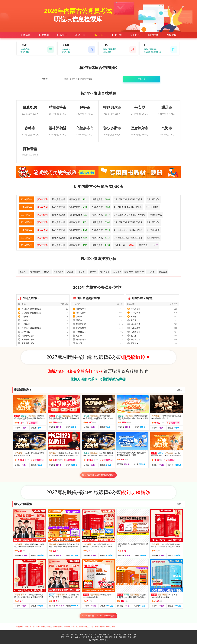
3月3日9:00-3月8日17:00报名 (128, 238)
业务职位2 (26, 332)
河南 (114, 634)
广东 (91, 634)
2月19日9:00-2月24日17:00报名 (130, 215)
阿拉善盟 (163, 272)
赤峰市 (93, 272)
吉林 (134, 634)
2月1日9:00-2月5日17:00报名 (128, 199)
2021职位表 (27, 238)
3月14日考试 (153, 199)
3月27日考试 (153, 238)
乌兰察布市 (116, 272)
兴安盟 (70, 272)
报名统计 (62, 35)
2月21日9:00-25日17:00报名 (128, 207)
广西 (95, 634)
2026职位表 (27, 199)
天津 (116, 637)
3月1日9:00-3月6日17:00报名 (128, 230)
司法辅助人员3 (28, 336)
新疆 (125, 637)
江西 (67, 637)
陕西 (102, 637)
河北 (109, 634)
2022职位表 (27, 230)
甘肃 (86, 634)
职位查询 (44, 35)
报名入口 (99, 35)
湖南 (130, 634)
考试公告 (80, 35)
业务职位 (25, 320)
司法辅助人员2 (28, 343)
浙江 (134, 637)
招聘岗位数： (79, 199)
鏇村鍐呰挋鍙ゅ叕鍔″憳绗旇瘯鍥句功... (98, 616)
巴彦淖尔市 (140, 272)
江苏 (63, 637)
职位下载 (117, 35)
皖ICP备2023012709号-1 (98, 640)
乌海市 (152, 272)
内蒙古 (78, 637)
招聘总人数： (101, 199)
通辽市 (82, 272)
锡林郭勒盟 (105, 272)
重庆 (77, 634)
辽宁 (72, 637)
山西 (97, 637)
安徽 (67, 634)
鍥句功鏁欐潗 (23, 504)
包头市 (47, 272)
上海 (106, 637)
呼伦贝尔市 (58, 272)
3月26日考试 (153, 230)
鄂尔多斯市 (128, 272)
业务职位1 (26, 317)
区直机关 (24, 272)
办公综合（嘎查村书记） (32, 309)
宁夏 (83, 637)
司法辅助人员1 (28, 340)
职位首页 (26, 35)
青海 (88, 637)
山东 (92, 637)
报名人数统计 (59, 199)
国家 (63, 634)
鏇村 (179, 390)
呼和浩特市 (35, 272)
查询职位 (142, 79)
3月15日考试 (152, 207)
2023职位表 (27, 222)
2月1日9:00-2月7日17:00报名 (128, 222)
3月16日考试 (156, 215)
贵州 (100, 634)
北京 (72, 634)
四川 (111, 637)
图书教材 (153, 35)
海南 (105, 634)
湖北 (125, 634)
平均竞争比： (148, 245)
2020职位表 (27, 245)
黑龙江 (119, 634)
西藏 (120, 637)
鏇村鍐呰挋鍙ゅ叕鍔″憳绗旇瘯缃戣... (99, 475)
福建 (81, 634)
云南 (130, 637)
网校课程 (171, 35)
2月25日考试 (153, 222)
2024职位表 (27, 215)
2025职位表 (27, 207)
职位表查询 (42, 199)
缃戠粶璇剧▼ (23, 390)
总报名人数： (124, 245)
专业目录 (135, 35)
